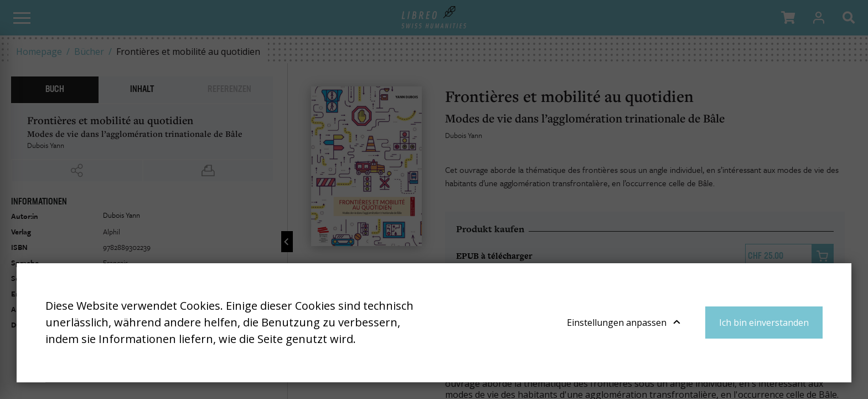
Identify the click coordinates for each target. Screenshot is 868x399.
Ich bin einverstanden (764, 323)
